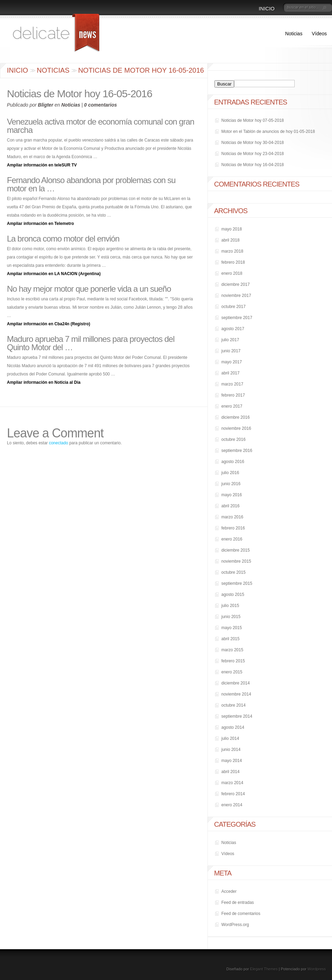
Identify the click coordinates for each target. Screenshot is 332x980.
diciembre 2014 (236, 683)
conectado (58, 443)
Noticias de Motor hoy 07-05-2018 (253, 120)
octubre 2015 (233, 572)
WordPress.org (235, 925)
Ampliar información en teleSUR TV (42, 165)
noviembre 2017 (236, 296)
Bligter (46, 105)
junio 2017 (231, 351)
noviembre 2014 (236, 694)
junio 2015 (231, 617)
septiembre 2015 (237, 583)
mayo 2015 (232, 628)
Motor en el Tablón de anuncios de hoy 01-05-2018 (268, 131)
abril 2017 (230, 373)
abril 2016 (230, 506)
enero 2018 (232, 273)
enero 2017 (232, 406)
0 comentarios (100, 105)
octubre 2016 (233, 439)
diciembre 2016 (236, 417)
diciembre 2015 (236, 550)
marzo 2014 (232, 783)
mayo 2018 (232, 229)
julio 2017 (230, 340)
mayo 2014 (232, 761)
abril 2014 (230, 772)
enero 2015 (232, 672)
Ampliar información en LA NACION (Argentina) (54, 274)
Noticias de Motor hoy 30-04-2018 (253, 143)
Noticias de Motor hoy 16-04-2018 (253, 165)
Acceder (229, 891)
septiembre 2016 (237, 451)
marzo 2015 (232, 650)
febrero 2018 (233, 262)
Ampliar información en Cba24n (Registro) (49, 324)
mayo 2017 (232, 362)
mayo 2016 (232, 495)
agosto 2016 (233, 462)
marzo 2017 (232, 384)
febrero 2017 (233, 395)
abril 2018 (230, 240)
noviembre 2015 (236, 561)
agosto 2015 (233, 595)
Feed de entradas (238, 902)
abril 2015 (230, 639)
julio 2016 (230, 473)
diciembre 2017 (236, 284)
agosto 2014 (233, 727)
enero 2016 (232, 539)
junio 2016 (231, 484)
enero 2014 (232, 805)
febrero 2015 (233, 661)
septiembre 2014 (237, 716)
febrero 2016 (233, 528)
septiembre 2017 (237, 318)
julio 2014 (230, 738)
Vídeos (319, 34)
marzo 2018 (232, 251)
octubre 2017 (233, 307)
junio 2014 (231, 750)
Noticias (294, 34)
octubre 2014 (233, 705)
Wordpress (317, 969)
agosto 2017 (233, 329)
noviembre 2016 (236, 428)
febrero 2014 (233, 794)
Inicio (267, 8)
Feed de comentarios (241, 914)
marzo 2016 (232, 517)
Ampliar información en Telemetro (40, 224)
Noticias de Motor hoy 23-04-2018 (253, 154)
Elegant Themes (264, 969)
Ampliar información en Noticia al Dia (44, 382)
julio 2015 (230, 606)
